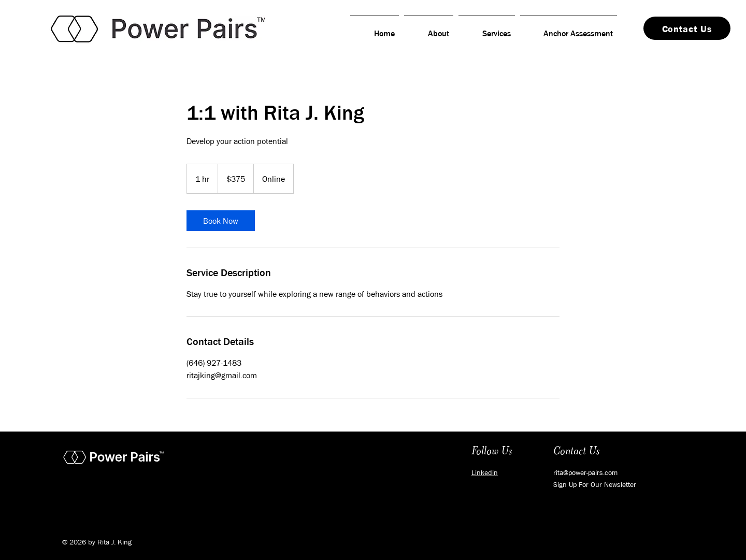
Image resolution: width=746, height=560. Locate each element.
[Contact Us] (687, 28)
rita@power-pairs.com (585, 472)
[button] (595, 484)
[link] (221, 221)
